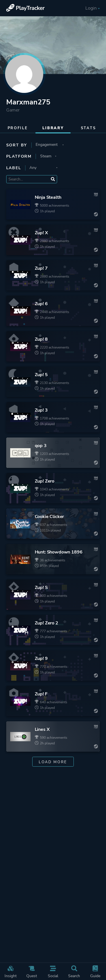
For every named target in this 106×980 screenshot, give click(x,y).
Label (14, 168)
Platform (19, 156)
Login (93, 8)
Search (74, 972)
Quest (32, 972)
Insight (10, 972)
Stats (88, 128)
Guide (95, 972)
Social (53, 972)
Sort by (17, 145)
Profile (18, 128)
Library (53, 128)
